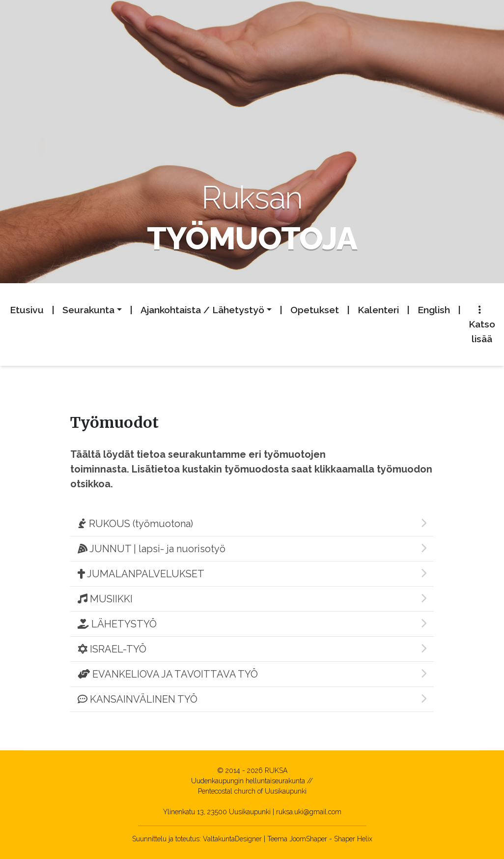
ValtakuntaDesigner (232, 839)
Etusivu (27, 310)
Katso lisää (482, 325)
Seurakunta (88, 310)
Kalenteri (378, 310)
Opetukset (315, 310)
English (434, 310)
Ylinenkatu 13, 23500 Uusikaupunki (217, 812)
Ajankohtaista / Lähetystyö (202, 310)
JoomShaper (308, 839)
